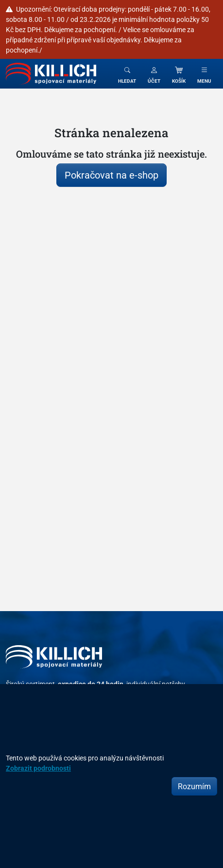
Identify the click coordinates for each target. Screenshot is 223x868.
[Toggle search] (127, 74)
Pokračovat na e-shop (111, 175)
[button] (154, 74)
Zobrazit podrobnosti (38, 768)
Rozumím (194, 786)
